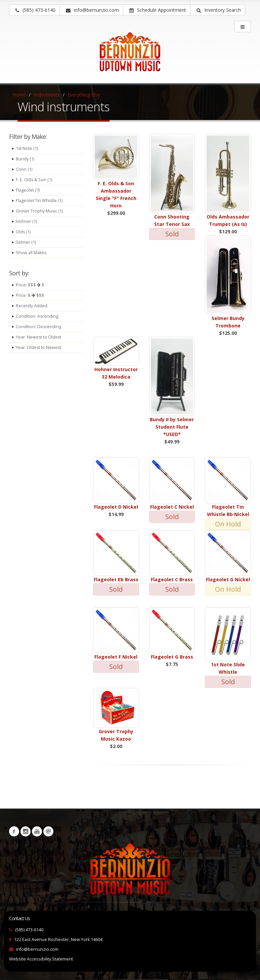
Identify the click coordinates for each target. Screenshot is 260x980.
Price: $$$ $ (30, 285)
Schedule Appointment (158, 10)
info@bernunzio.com (37, 949)
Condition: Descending (39, 327)
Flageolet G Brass (172, 657)
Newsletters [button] (48, 831)
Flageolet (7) (28, 190)
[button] (218, 10)
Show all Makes (31, 253)
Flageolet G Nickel (228, 579)
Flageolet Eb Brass (116, 579)
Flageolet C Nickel (172, 507)
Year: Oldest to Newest (39, 347)
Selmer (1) (26, 242)
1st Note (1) (27, 148)
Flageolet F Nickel (116, 657)
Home (19, 95)
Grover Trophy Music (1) (39, 211)
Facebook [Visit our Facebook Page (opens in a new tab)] (14, 831)
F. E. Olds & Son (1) (34, 180)
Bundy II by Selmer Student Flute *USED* (172, 427)
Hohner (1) (26, 221)
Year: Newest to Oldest (39, 337)
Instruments (47, 95)
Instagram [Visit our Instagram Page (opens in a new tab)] (26, 831)
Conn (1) (24, 169)
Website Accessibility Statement (41, 959)
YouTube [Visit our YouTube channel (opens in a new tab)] (37, 831)
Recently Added (32, 306)
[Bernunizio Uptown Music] (130, 56)
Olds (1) (23, 232)
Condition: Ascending (37, 316)
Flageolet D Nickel (116, 507)
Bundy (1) (25, 159)
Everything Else (84, 95)
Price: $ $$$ (30, 295)
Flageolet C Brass (172, 579)
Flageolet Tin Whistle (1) (39, 201)
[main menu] (243, 27)
